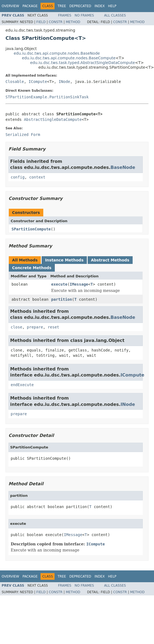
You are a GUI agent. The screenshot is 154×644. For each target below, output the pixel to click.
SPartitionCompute (31, 229)
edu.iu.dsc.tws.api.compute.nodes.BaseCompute (69, 58)
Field (41, 22)
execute (59, 284)
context (37, 177)
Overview (10, 6)
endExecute (22, 385)
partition (62, 299)
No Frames (84, 15)
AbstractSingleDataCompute (53, 119)
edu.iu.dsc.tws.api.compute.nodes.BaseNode (57, 53)
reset (53, 327)
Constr (56, 22)
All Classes (115, 15)
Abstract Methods (110, 260)
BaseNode (123, 167)
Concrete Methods (32, 268)
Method (73, 22)
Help (112, 6)
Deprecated (80, 6)
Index (100, 6)
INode (64, 82)
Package (30, 6)
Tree (62, 6)
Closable (15, 82)
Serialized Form (23, 135)
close (16, 327)
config (18, 177)
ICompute (38, 82)
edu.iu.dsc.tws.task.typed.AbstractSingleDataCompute (83, 63)
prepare (35, 327)
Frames (65, 15)
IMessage (79, 284)
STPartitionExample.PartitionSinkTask (47, 97)
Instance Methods (64, 260)
